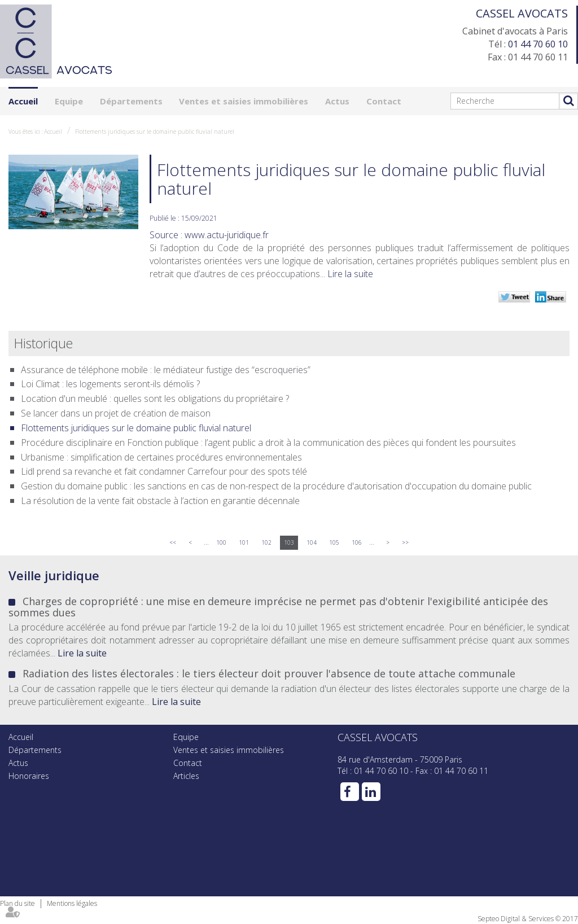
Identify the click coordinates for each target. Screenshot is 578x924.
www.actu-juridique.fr (227, 235)
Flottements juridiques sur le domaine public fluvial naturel (155, 132)
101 (244, 542)
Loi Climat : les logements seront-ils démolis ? (110, 384)
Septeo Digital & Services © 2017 (528, 919)
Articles (186, 776)
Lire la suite (350, 274)
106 (357, 542)
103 (289, 542)
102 (266, 542)
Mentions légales (72, 903)
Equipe (69, 101)
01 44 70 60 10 (538, 44)
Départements (131, 101)
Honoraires (29, 776)
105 (334, 542)
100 (221, 542)
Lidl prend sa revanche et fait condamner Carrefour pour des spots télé (164, 471)
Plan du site (17, 903)
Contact (384, 101)
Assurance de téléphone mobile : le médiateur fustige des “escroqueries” (166, 370)
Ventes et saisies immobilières (244, 101)
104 (312, 542)
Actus (337, 101)
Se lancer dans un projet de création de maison (116, 413)
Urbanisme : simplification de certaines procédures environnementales (161, 457)
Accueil (23, 101)
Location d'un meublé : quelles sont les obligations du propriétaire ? (155, 398)
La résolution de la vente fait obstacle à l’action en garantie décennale (160, 501)
